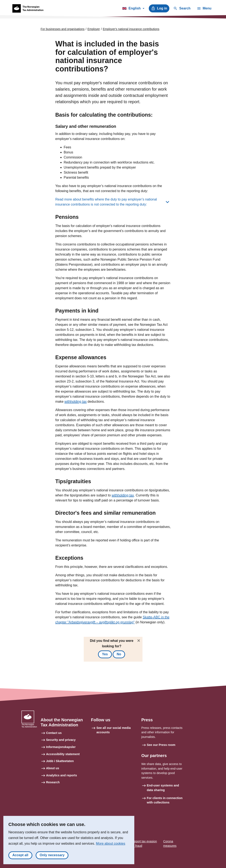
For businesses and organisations (63, 29)
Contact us (54, 733)
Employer (94, 29)
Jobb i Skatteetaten (60, 761)
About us (53, 768)
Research (53, 782)
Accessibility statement (63, 754)
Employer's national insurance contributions (131, 29)
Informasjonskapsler (61, 747)
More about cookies (111, 844)
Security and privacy (61, 740)
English (133, 9)
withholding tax (76, 402)
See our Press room (161, 745)
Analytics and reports (62, 775)
